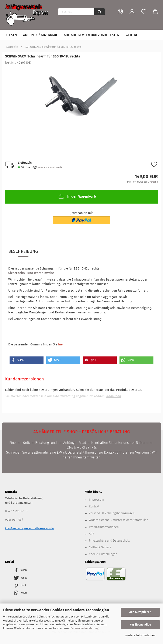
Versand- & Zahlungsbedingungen (112, 513)
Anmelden (113, 396)
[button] (27, 360)
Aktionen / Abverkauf (40, 35)
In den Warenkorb (77, 196)
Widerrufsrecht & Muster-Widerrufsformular (118, 520)
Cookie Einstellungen (103, 554)
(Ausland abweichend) (50, 167)
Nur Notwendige (140, 625)
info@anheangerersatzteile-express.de (29, 528)
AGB (92, 534)
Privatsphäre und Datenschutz (109, 541)
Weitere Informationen (140, 635)
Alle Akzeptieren (140, 612)
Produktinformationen (104, 527)
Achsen (11, 35)
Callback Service (100, 547)
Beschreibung (23, 251)
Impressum (96, 500)
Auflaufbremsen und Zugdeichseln (92, 35)
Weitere (132, 35)
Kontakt (94, 506)
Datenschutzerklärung (84, 628)
